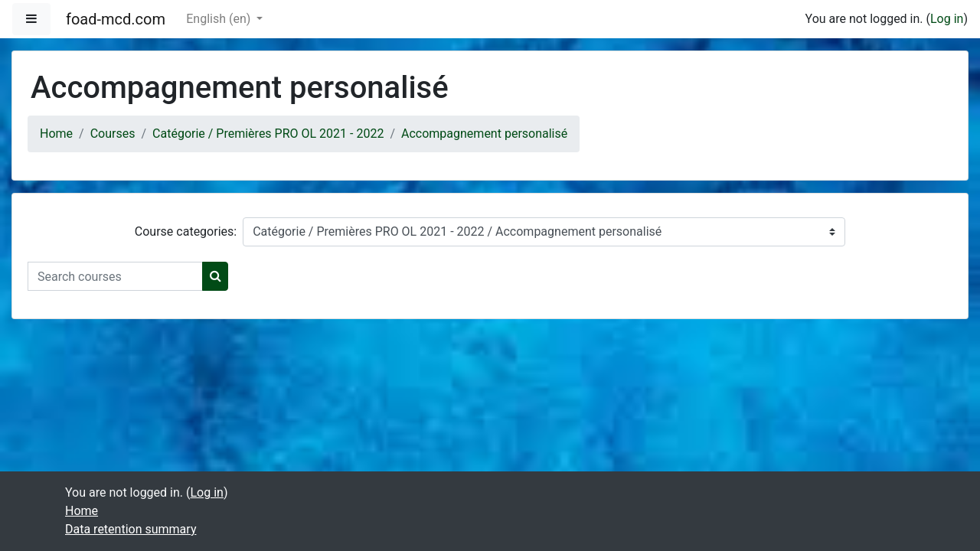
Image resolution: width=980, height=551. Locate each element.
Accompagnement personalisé (484, 134)
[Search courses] (115, 276)
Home (56, 134)
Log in (947, 19)
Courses (113, 134)
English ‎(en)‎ (220, 19)
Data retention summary (131, 529)
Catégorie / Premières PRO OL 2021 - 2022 (268, 134)
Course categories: (186, 231)
